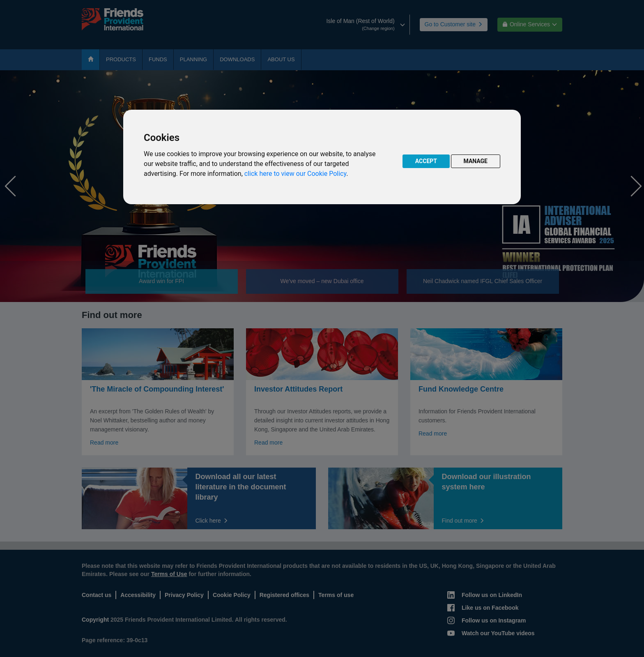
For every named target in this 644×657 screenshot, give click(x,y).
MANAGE (476, 161)
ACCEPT (426, 161)
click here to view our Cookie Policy (295, 174)
